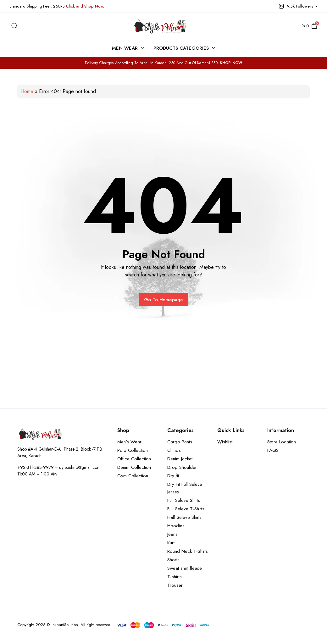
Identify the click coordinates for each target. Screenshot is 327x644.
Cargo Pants (180, 442)
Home (27, 91)
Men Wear (125, 48)
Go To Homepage (164, 300)
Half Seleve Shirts (184, 517)
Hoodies (176, 526)
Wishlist (225, 442)
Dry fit (173, 476)
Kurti (171, 543)
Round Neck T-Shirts (188, 551)
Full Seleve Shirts (184, 500)
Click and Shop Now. (85, 6)
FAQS (273, 450)
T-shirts (175, 577)
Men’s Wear (129, 442)
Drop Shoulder (182, 467)
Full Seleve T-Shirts (186, 509)
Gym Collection (133, 476)
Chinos (174, 450)
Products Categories (181, 48)
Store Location (282, 442)
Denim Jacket (180, 459)
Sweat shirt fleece (185, 568)
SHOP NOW (231, 63)
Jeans (172, 534)
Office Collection (134, 459)
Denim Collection (134, 467)
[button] (297, 6)
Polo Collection (133, 450)
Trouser (175, 585)
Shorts (173, 560)
